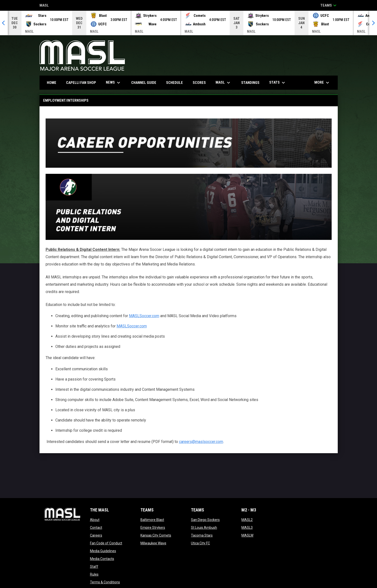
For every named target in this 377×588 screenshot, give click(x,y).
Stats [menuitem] (278, 83)
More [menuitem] (322, 83)
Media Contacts (102, 559)
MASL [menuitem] (223, 83)
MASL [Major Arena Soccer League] (44, 6)
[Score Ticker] (188, 23)
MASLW (247, 535)
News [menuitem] (114, 83)
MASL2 (247, 520)
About (95, 520)
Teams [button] (329, 5)
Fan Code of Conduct (106, 543)
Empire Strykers (153, 528)
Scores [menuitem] (199, 83)
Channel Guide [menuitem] (144, 83)
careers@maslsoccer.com (201, 442)
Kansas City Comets (156, 535)
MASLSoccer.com (144, 316)
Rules (94, 574)
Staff (94, 567)
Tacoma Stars (202, 535)
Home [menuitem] (52, 83)
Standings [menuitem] (250, 83)
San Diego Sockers (205, 520)
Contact (96, 528)
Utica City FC (200, 543)
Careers (96, 535)
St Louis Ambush (204, 528)
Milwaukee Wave (153, 543)
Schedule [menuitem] (174, 83)
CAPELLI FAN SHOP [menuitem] (83, 83)
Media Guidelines (103, 551)
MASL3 (247, 528)
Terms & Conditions (105, 582)
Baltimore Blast (152, 520)
